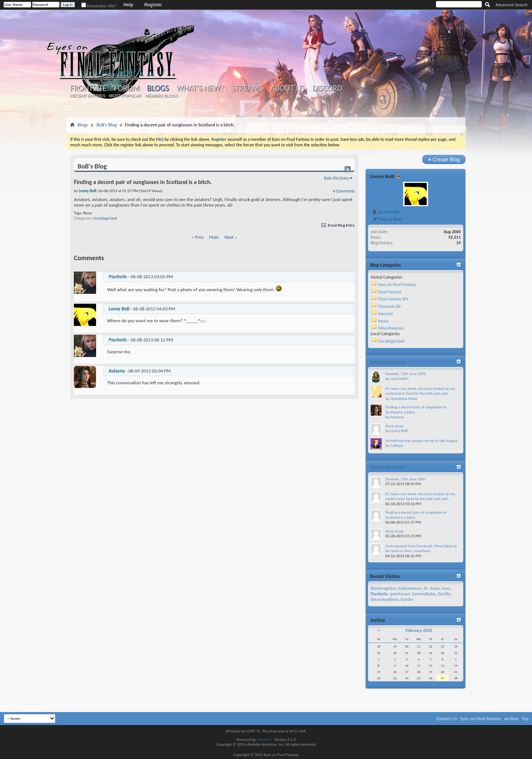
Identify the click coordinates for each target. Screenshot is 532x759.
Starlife (444, 594)
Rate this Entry (337, 178)
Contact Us (447, 719)
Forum (127, 88)
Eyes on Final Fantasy (397, 285)
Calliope (397, 445)
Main (214, 237)
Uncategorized (105, 218)
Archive (511, 719)
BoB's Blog (107, 125)
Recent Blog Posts (388, 467)
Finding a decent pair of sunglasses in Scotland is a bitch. (416, 410)
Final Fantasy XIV (393, 299)
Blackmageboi (383, 588)
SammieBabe (424, 594)
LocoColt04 (399, 379)
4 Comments (344, 191)
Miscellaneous (391, 328)
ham (446, 588)
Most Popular (125, 96)
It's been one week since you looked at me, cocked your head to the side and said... (421, 391)
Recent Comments (388, 362)
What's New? (201, 88)
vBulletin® (265, 740)
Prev (199, 237)
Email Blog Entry (337, 225)
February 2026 (419, 630)
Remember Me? (99, 6)
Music (384, 321)
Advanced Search (511, 5)
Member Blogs (161, 96)
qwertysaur (400, 594)
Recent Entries (88, 96)
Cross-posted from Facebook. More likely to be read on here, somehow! (421, 549)
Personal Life (390, 306)
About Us (288, 88)
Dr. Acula (432, 588)
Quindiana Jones (404, 399)
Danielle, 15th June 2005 (406, 374)
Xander (407, 599)
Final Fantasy (390, 292)
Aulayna (117, 371)
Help (128, 5)
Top (525, 719)
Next (229, 237)
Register (153, 5)
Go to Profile (386, 212)
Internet (386, 314)
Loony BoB (382, 176)
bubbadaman (410, 588)
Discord (327, 88)
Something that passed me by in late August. (422, 441)
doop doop (394, 426)
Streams (247, 88)
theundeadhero (385, 599)
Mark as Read (387, 219)
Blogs (158, 88)
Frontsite (88, 88)
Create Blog (444, 159)
